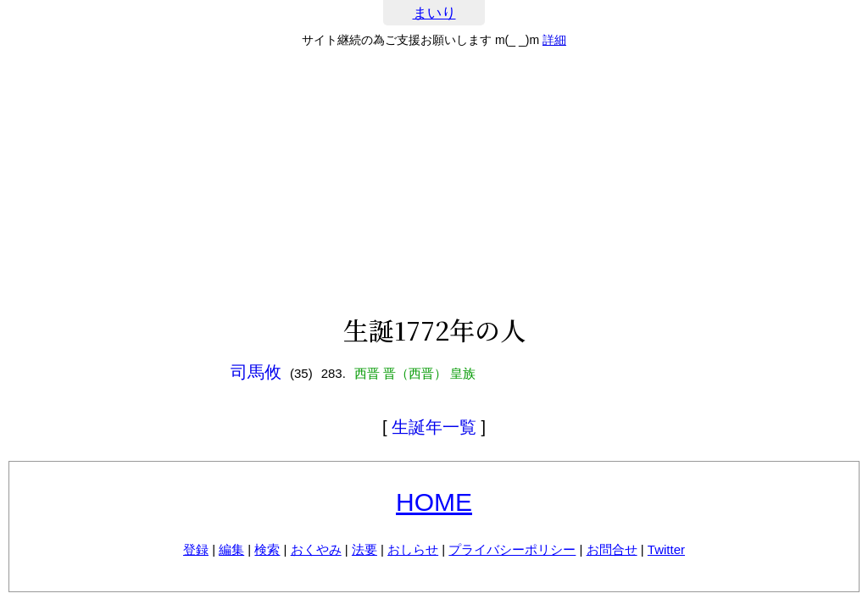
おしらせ (413, 549)
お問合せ (612, 549)
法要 (364, 549)
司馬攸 (256, 372)
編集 (231, 549)
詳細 (554, 40)
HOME (434, 502)
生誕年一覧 (434, 427)
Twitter (666, 549)
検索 (267, 549)
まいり (434, 13)
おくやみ (316, 549)
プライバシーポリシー (512, 549)
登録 (196, 549)
